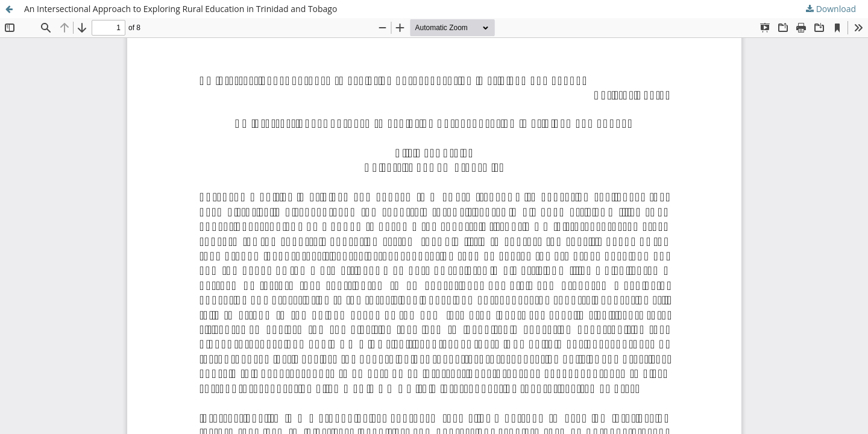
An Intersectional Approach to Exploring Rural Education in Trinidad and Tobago (181, 9)
